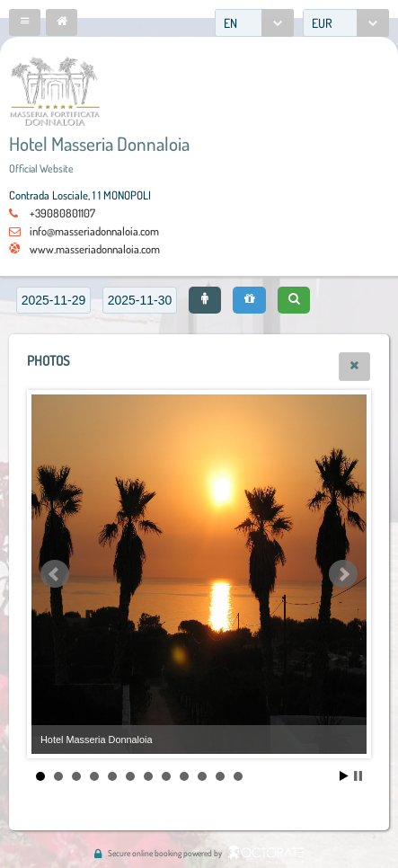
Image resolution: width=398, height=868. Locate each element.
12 (238, 776)
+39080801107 (62, 213)
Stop (358, 776)
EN (230, 23)
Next (343, 574)
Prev (55, 574)
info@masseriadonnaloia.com (94, 231)
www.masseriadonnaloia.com (95, 249)
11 (220, 776)
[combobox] (254, 23)
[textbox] (53, 300)
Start (344, 776)
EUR (322, 23)
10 (202, 776)
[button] (25, 22)
